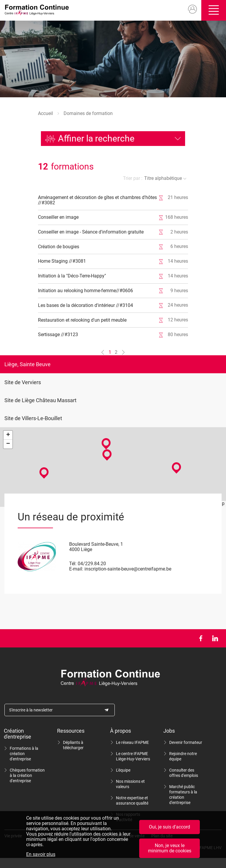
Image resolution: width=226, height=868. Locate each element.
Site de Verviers (23, 382)
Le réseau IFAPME (132, 742)
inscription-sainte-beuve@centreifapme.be (128, 569)
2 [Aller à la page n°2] (116, 352)
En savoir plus (41, 854)
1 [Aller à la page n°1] (110, 352)
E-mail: (76, 569)
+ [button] (8, 435)
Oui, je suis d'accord (169, 827)
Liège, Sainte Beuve (28, 364)
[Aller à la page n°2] (123, 352)
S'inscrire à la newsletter (31, 710)
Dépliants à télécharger (73, 745)
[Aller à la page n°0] (103, 352)
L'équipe (123, 770)
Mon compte (191, 9)
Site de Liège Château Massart (40, 400)
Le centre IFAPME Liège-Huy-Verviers (133, 756)
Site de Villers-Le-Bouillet (33, 418)
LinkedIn (215, 638)
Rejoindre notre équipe (183, 756)
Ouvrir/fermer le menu (213, 10)
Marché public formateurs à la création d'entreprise (183, 795)
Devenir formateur (186, 742)
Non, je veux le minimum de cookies (170, 848)
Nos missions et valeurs (130, 784)
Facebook (201, 638)
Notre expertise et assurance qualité (132, 800)
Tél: (73, 564)
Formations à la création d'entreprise (24, 754)
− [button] (8, 444)
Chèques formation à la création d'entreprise (27, 775)
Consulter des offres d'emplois (184, 773)
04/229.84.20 (92, 564)
